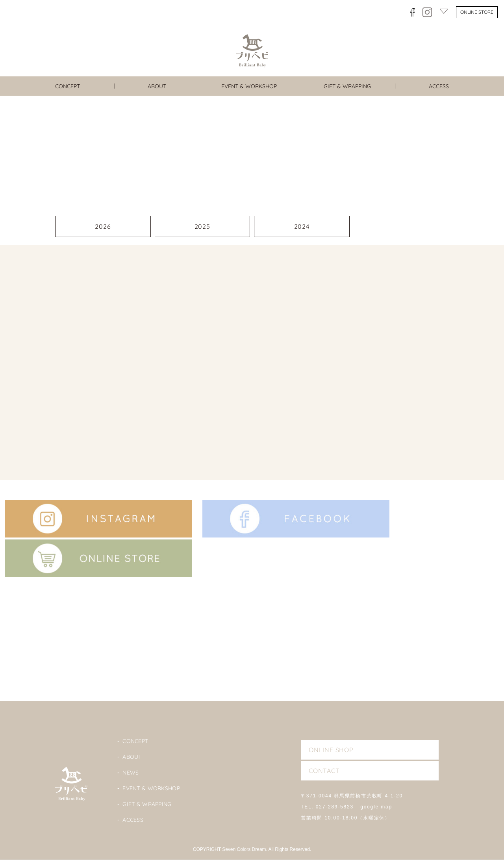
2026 (103, 226)
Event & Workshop (151, 788)
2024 (302, 226)
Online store (477, 12)
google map (376, 807)
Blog (252, 646)
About (132, 757)
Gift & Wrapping (147, 804)
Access (133, 820)
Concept (135, 741)
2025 (202, 226)
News (131, 773)
